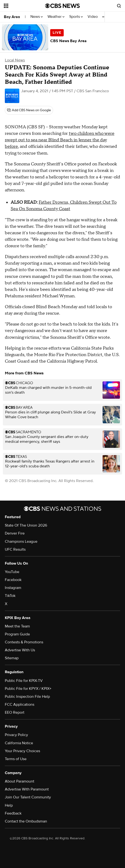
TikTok (10, 596)
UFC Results (15, 549)
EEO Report (15, 712)
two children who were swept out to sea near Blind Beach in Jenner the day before (60, 140)
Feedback (13, 813)
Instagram (13, 588)
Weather (56, 17)
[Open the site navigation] (23, 6)
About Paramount (20, 781)
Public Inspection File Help (27, 697)
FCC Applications (20, 705)
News (37, 17)
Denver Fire (15, 533)
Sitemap (12, 658)
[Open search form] (119, 6)
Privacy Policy (16, 735)
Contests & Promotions (24, 642)
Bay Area (12, 17)
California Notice (19, 743)
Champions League (21, 542)
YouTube (12, 572)
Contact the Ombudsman (26, 821)
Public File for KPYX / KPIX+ (28, 689)
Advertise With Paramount (27, 789)
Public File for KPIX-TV (24, 681)
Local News (15, 60)
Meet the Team (17, 626)
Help (9, 805)
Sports (76, 17)
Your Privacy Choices (22, 751)
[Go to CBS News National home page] (62, 6)
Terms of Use (16, 759)
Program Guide (17, 634)
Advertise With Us (20, 650)
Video (93, 17)
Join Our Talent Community (28, 797)
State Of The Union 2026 (26, 525)
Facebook (13, 580)
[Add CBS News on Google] (29, 110)
